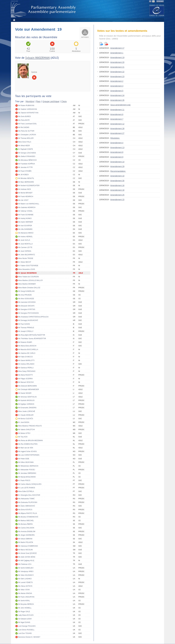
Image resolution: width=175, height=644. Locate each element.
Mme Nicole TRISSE (26, 258)
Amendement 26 (117, 100)
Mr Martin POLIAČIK (26, 542)
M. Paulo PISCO (24, 480)
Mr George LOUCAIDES (27, 153)
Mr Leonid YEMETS (25, 582)
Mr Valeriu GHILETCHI (26, 430)
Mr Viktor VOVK (24, 590)
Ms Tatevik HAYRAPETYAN (28, 113)
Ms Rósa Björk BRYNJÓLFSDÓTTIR (32, 335)
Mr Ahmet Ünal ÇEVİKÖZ (27, 553)
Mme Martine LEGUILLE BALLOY (31, 280)
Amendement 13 (117, 148)
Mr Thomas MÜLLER (26, 138)
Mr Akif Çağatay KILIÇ (26, 561)
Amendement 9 (117, 157)
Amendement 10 (117, 176)
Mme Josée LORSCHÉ (27, 411)
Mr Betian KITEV (24, 433)
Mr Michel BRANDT (25, 193)
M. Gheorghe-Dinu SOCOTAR (29, 495)
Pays (38, 101)
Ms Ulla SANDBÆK (25, 229)
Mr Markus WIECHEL (26, 521)
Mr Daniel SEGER (25, 393)
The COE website (157, 10)
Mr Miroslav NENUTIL (26, 178)
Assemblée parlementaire (44, 10)
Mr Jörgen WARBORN (26, 535)
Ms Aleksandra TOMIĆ (26, 499)
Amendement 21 (117, 67)
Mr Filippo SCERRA (25, 379)
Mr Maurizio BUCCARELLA (28, 350)
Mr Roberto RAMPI (25, 342)
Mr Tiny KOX (23, 437)
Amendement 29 (117, 166)
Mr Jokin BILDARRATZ (27, 255)
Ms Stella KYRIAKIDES (27, 156)
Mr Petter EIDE (24, 459)
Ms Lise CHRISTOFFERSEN (29, 455)
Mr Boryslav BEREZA (26, 604)
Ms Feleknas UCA (25, 564)
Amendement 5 (117, 91)
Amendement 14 (117, 162)
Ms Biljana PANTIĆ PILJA (28, 513)
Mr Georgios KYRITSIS (27, 309)
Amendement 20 (117, 62)
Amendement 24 (117, 95)
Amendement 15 (117, 200)
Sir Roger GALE (24, 612)
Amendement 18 (117, 190)
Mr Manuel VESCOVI (26, 382)
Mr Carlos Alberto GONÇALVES (30, 484)
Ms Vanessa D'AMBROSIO (28, 546)
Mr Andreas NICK (25, 189)
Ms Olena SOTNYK (25, 586)
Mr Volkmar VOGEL (25, 211)
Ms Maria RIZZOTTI (25, 375)
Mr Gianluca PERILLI (26, 368)
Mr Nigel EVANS (24, 622)
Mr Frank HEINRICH (26, 197)
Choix (64, 101)
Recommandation (118, 171)
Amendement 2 (117, 81)
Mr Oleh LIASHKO (25, 579)
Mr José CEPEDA (25, 251)
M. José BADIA (24, 422)
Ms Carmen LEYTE (25, 247)
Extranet (160, 1)
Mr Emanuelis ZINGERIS (27, 408)
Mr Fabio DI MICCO (25, 357)
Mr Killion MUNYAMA (26, 462)
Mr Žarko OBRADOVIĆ (27, 506)
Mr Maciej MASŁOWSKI (27, 477)
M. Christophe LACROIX (27, 135)
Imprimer (85, 37)
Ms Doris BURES (24, 116)
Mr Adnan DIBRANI (25, 539)
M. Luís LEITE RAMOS (27, 488)
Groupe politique (51, 101)
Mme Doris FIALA (25, 142)
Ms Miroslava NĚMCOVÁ (27, 160)
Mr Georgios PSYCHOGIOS (28, 313)
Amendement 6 (117, 114)
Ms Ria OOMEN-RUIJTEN (28, 444)
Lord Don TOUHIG (25, 633)
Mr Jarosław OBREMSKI (27, 473)
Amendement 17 (117, 48)
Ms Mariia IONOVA (25, 593)
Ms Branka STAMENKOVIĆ (28, 517)
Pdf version (106, 44)
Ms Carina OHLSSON (26, 528)
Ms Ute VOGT (23, 200)
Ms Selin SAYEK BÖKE (27, 557)
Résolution (115, 138)
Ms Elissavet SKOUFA (26, 306)
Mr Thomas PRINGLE (26, 328)
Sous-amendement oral (121, 105)
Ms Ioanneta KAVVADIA (27, 302)
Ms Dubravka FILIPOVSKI (28, 502)
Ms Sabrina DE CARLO (27, 353)
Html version (101, 44)
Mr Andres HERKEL (25, 237)
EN (150, 1)
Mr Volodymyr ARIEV (26, 571)
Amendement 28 (117, 128)
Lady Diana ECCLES (26, 615)
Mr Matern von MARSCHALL (29, 204)
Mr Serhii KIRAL (24, 601)
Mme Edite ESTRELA (26, 491)
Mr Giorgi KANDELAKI (26, 291)
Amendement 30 (117, 181)
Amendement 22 (117, 72)
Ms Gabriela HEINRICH (27, 207)
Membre (30, 101)
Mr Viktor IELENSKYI (26, 575)
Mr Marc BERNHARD (26, 182)
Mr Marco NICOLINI (25, 550)
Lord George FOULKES (27, 626)
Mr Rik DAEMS (24, 127)
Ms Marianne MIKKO (26, 233)
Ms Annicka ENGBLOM (27, 532)
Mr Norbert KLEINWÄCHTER (29, 186)
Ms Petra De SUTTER (26, 131)
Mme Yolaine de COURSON (28, 277)
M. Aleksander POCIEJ (27, 470)
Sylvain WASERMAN (38, 58)
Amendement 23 (117, 76)
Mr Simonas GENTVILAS (27, 397)
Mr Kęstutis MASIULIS (26, 400)
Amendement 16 (117, 185)
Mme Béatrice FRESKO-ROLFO (30, 426)
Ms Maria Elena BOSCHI (27, 346)
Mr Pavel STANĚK (25, 171)
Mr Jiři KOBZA (23, 175)
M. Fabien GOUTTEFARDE (28, 266)
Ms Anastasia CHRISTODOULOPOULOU (33, 317)
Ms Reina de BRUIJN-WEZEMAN (30, 441)
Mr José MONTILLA (25, 244)
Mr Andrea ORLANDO (26, 364)
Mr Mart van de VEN (26, 448)
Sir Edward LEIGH (25, 619)
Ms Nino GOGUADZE (26, 299)
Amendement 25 (117, 195)
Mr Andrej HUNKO (25, 218)
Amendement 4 (117, 143)
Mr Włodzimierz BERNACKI (28, 466)
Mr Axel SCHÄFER (25, 226)
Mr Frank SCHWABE (26, 215)
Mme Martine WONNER (27, 284)
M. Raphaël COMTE (26, 149)
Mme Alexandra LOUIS (27, 269)
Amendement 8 (117, 152)
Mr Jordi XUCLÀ (24, 240)
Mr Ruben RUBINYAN (26, 106)
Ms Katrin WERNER (25, 222)
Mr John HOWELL (25, 608)
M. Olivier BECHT (25, 262)
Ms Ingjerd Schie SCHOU (27, 451)
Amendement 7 (117, 119)
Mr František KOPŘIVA (27, 164)
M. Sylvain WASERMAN (27, 273)
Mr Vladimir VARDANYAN (28, 109)
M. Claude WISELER (26, 415)
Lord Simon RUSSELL (26, 630)
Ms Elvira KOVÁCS (25, 510)
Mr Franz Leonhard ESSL (27, 124)
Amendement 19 (117, 57)
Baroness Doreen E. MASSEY (29, 637)
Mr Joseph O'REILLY (26, 331)
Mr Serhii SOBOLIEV (26, 568)
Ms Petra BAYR (24, 120)
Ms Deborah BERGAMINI (27, 386)
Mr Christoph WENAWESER (29, 389)
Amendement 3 (117, 86)
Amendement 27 (117, 133)
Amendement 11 (117, 110)
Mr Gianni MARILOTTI (26, 360)
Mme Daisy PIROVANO (27, 371)
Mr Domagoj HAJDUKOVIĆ (28, 320)
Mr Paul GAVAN (24, 324)
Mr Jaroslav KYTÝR (25, 167)
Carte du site (14, 1)
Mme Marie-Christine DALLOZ (29, 288)
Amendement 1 (117, 53)
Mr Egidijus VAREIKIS (26, 404)
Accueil (14, 20)
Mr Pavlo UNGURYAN (26, 597)
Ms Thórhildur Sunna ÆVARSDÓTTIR (32, 339)
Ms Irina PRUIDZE (25, 295)
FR (153, 1)
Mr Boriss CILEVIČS (26, 419)
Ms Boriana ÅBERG (25, 524)
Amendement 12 (117, 124)
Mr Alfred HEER (24, 146)
